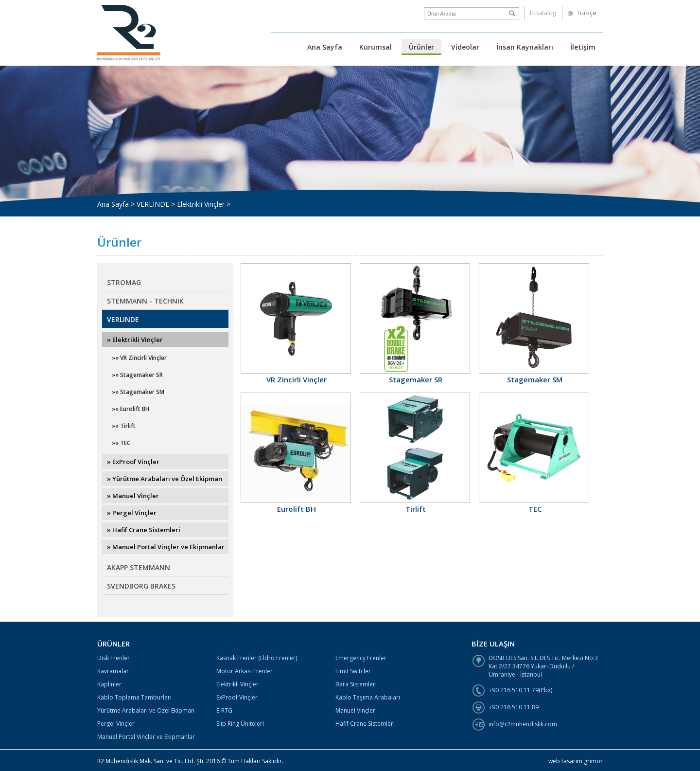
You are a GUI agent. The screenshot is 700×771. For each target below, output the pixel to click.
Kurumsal (376, 47)
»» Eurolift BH (131, 409)
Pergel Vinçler (116, 724)
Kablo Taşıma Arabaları (368, 697)
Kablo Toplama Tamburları (134, 697)
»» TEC (121, 443)
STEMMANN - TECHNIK (145, 301)
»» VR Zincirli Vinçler (139, 358)
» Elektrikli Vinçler (135, 340)
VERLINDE (123, 319)
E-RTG (224, 710)
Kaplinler (109, 684)
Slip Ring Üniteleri (240, 724)
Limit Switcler (353, 671)
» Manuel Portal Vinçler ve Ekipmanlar (166, 547)
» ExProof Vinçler (133, 462)
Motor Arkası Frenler (245, 671)
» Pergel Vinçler (132, 513)
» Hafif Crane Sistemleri (144, 530)
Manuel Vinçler (355, 710)
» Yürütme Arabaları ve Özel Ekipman (165, 479)
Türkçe (586, 13)
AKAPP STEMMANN (139, 567)
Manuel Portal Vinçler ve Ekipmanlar (146, 737)
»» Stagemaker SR (137, 375)
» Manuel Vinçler (133, 496)
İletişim (583, 47)
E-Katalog (543, 13)
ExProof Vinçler (237, 697)
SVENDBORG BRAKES (141, 586)
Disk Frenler (114, 658)
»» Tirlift (124, 426)
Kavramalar (113, 671)
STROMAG (124, 282)
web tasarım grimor (576, 761)
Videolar (465, 47)
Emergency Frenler (361, 658)
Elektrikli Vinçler (237, 684)
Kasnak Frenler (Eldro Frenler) (257, 658)
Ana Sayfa (325, 47)
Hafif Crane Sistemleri (365, 724)
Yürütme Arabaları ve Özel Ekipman (146, 710)
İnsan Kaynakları (525, 47)
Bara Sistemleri (356, 684)
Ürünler (421, 47)
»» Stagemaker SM (138, 392)
